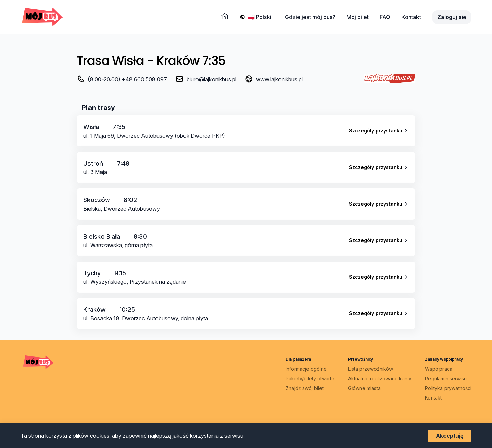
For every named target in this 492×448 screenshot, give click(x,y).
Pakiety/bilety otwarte (310, 379)
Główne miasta (364, 388)
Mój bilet (358, 17)
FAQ (385, 17)
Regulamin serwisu (446, 379)
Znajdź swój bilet (305, 388)
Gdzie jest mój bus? (310, 17)
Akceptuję (450, 436)
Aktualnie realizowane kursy (380, 379)
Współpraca (439, 369)
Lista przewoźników (371, 369)
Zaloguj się (452, 17)
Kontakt (411, 17)
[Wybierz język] (261, 17)
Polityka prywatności (448, 388)
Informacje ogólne (306, 369)
